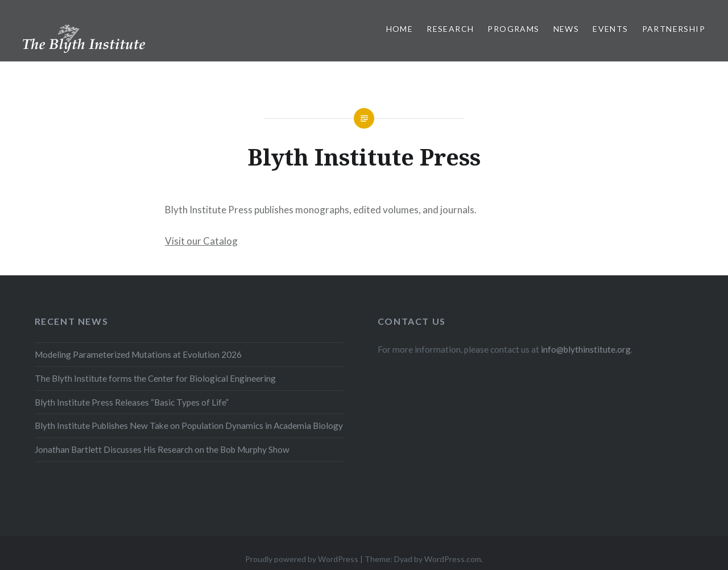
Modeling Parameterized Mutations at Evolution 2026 (138, 354)
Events (610, 29)
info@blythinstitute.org (586, 349)
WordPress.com (453, 559)
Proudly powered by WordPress (302, 559)
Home (400, 29)
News (566, 29)
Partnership (674, 29)
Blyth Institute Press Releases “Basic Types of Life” (132, 402)
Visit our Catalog (201, 241)
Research (450, 29)
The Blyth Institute (65, 45)
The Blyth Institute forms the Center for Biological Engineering (155, 378)
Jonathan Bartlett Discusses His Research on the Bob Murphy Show (162, 449)
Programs (513, 29)
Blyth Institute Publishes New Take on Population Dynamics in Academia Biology (189, 426)
